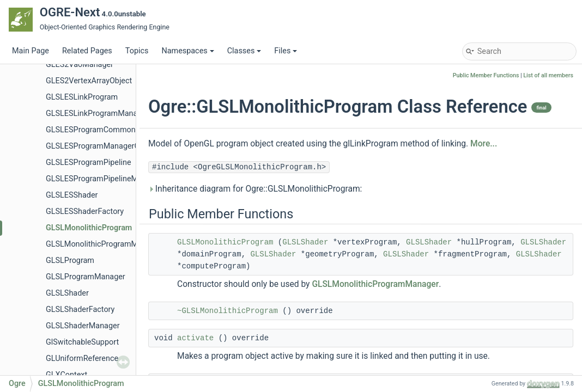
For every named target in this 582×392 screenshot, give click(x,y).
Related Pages (87, 51)
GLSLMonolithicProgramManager (104, 244)
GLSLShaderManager (83, 326)
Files (286, 51)
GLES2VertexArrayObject (89, 81)
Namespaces (187, 51)
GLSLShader (67, 293)
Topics (137, 51)
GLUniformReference (82, 359)
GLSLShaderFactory (80, 310)
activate (195, 338)
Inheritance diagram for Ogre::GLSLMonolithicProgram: (255, 189)
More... (484, 144)
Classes (244, 51)
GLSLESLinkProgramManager (97, 114)
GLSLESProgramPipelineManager (104, 179)
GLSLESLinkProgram (82, 97)
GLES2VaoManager (80, 65)
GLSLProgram (70, 261)
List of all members (548, 75)
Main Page (31, 51)
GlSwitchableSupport (82, 342)
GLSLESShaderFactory (85, 212)
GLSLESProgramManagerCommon (106, 146)
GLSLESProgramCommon (91, 130)
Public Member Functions (486, 75)
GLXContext (66, 375)
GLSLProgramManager (86, 277)
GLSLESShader (72, 195)
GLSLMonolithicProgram (89, 228)
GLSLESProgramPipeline (89, 163)
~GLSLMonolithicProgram (228, 311)
